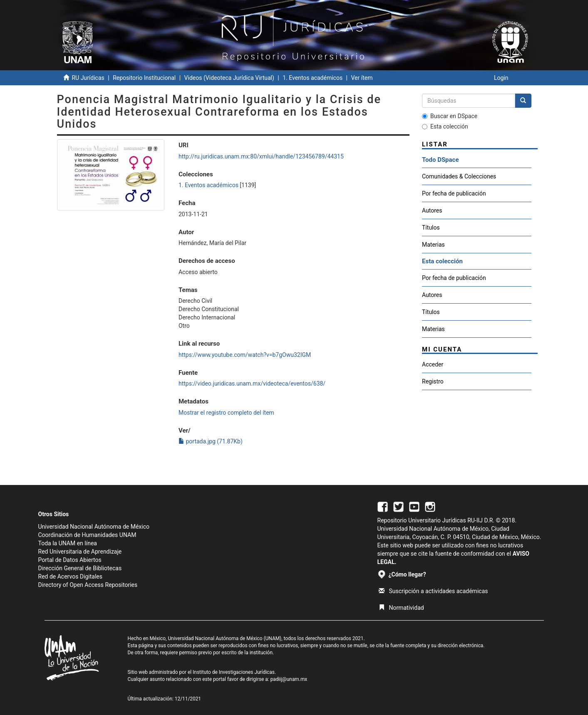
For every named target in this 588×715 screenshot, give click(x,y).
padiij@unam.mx (289, 679)
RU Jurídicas (88, 78)
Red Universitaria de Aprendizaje (80, 552)
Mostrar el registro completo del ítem (226, 413)
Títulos (431, 228)
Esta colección (445, 126)
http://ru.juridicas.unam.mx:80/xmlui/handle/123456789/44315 (261, 156)
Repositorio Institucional (144, 78)
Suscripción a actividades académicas (433, 591)
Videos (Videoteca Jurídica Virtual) (229, 78)
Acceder (433, 364)
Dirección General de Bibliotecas (80, 568)
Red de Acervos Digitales (70, 576)
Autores (432, 210)
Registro (433, 381)
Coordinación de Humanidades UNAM (87, 535)
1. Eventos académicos (313, 78)
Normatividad (401, 608)
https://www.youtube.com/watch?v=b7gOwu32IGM (245, 355)
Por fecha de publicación (454, 193)
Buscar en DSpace (450, 116)
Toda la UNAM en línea (68, 543)
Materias (433, 245)
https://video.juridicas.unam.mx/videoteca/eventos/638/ (252, 383)
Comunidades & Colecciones (459, 176)
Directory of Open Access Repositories (88, 585)
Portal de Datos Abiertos (70, 560)
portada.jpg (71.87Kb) (211, 441)
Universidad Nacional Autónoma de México (94, 527)
